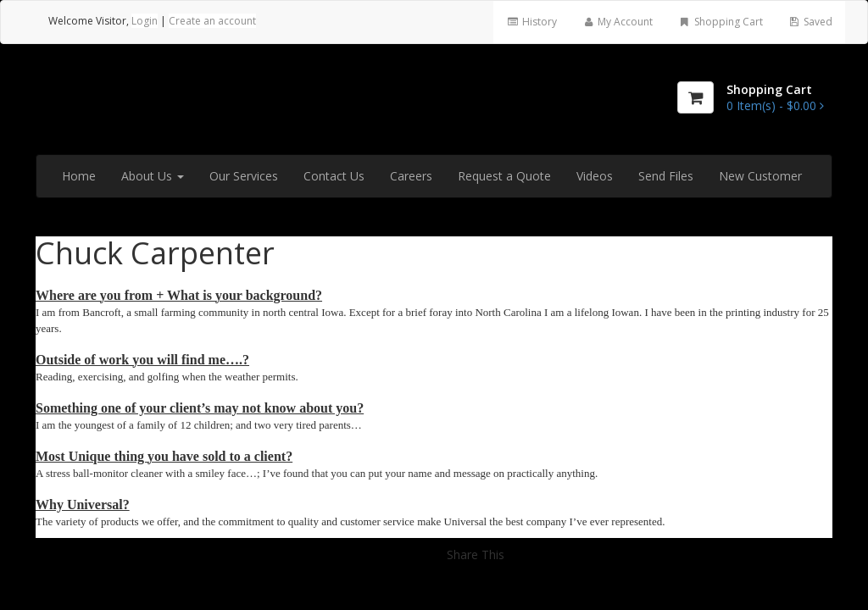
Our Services (244, 176)
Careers (411, 176)
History (531, 22)
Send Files (666, 176)
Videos (595, 176)
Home (79, 176)
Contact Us (334, 176)
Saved (810, 22)
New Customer (760, 176)
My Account (618, 22)
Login (145, 21)
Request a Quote (504, 176)
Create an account (212, 21)
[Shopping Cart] (696, 97)
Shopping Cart (720, 22)
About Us (153, 176)
